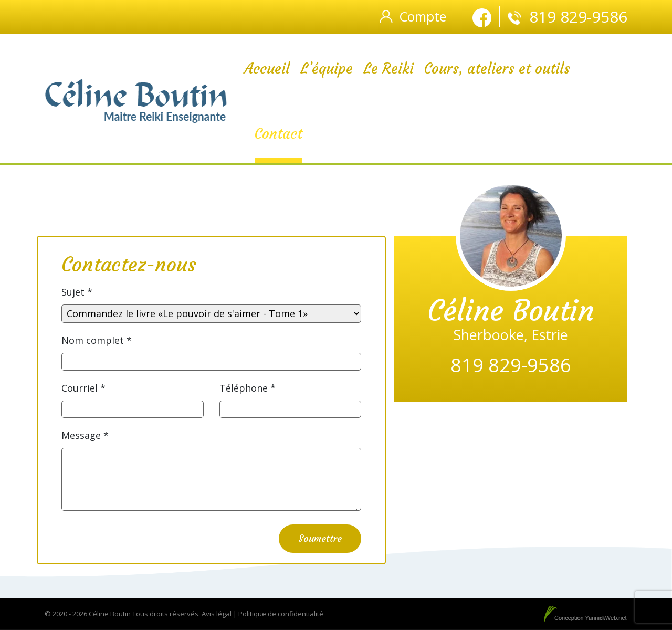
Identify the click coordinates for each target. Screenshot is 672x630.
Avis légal (217, 614)
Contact (279, 134)
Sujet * (77, 292)
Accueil (267, 69)
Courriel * (83, 388)
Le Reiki (388, 69)
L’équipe (327, 69)
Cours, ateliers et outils (497, 69)
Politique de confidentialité (281, 614)
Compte (423, 16)
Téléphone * (248, 388)
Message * (85, 435)
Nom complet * (97, 340)
